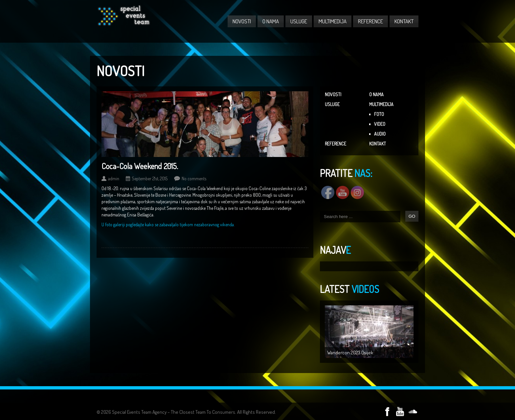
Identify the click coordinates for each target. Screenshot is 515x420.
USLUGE (299, 21)
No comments (194, 178)
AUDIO (380, 134)
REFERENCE (370, 21)
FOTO (379, 114)
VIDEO (380, 124)
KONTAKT (404, 21)
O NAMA (271, 21)
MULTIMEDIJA (333, 21)
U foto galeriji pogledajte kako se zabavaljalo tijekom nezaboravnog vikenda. (168, 224)
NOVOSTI (242, 21)
